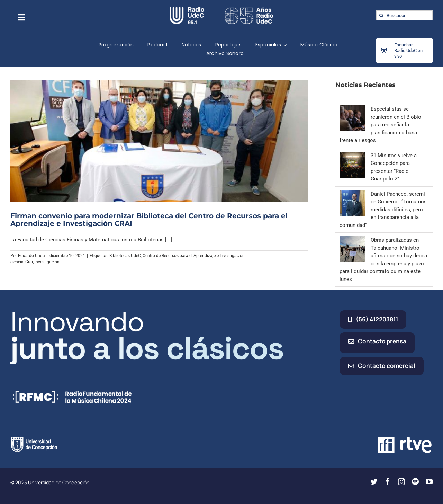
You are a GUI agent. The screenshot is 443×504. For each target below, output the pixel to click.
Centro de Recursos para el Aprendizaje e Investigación (194, 256)
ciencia (17, 262)
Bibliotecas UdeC (125, 256)
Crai (29, 262)
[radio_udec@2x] (187, 9)
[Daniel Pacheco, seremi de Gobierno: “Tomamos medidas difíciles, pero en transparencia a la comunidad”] (352, 194)
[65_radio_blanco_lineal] (249, 9)
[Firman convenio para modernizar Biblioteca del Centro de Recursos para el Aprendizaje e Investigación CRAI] (159, 141)
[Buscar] (381, 15)
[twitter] (374, 482)
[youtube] (429, 482)
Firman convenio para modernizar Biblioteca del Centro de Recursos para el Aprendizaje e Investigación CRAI (149, 220)
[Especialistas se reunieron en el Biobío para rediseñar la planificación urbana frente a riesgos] (352, 109)
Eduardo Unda (31, 256)
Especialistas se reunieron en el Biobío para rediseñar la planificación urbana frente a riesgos (380, 125)
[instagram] (401, 482)
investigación (47, 262)
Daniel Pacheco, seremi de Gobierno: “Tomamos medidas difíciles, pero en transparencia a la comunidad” (383, 210)
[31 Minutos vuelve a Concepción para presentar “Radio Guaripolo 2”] (352, 156)
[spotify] (415, 482)
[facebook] (388, 482)
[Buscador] (404, 15)
